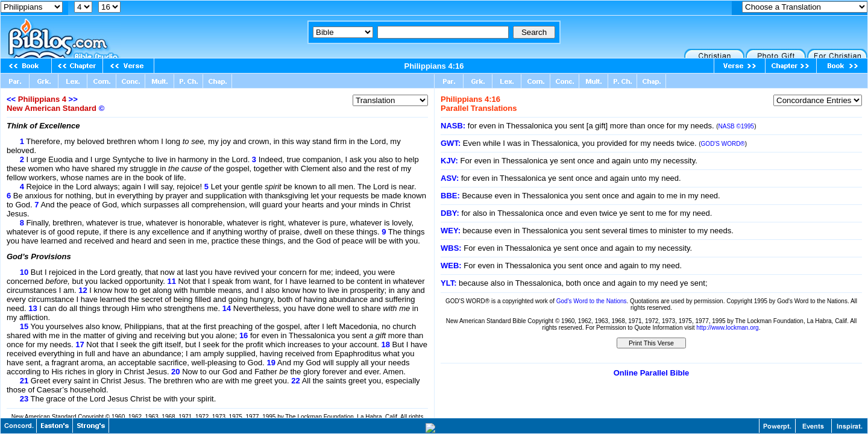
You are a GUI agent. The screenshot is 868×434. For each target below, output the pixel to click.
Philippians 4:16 (434, 66)
